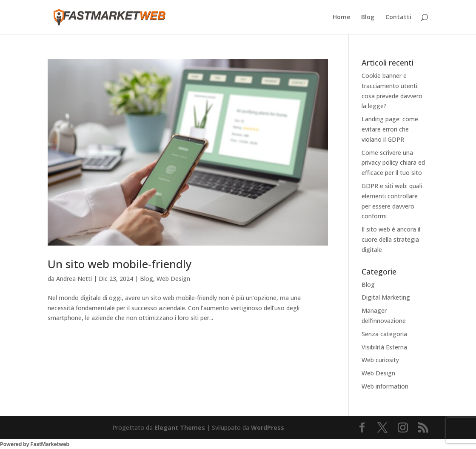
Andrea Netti (74, 279)
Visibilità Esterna (384, 347)
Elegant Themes (180, 428)
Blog (368, 17)
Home (341, 17)
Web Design (173, 279)
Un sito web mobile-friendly (120, 264)
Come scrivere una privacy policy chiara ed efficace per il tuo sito (393, 163)
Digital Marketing (386, 297)
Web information (385, 386)
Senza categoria (384, 334)
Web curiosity (380, 360)
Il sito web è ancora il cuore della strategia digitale (391, 239)
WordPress (268, 428)
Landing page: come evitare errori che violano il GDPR (390, 129)
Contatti (398, 17)
